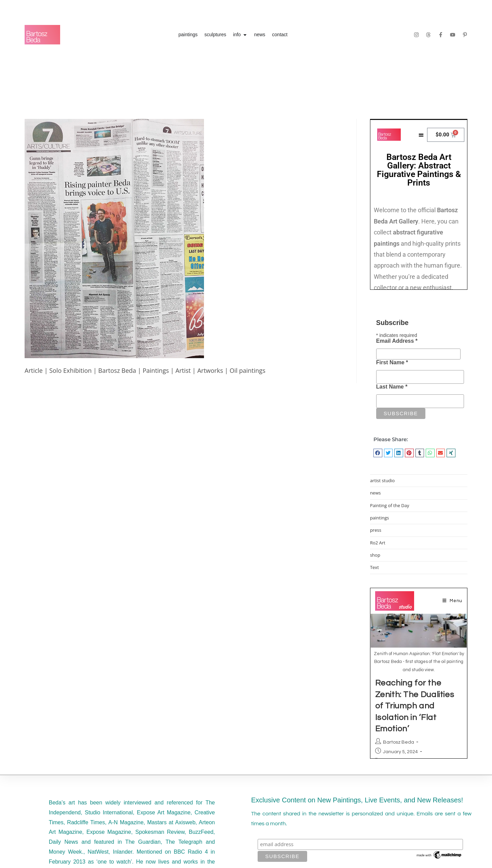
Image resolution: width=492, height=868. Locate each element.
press (376, 530)
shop (375, 555)
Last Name (392, 387)
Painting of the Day (390, 505)
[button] (378, 453)
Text (374, 567)
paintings (380, 518)
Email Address (397, 341)
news (375, 493)
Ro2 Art (378, 543)
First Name (392, 362)
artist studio (382, 480)
